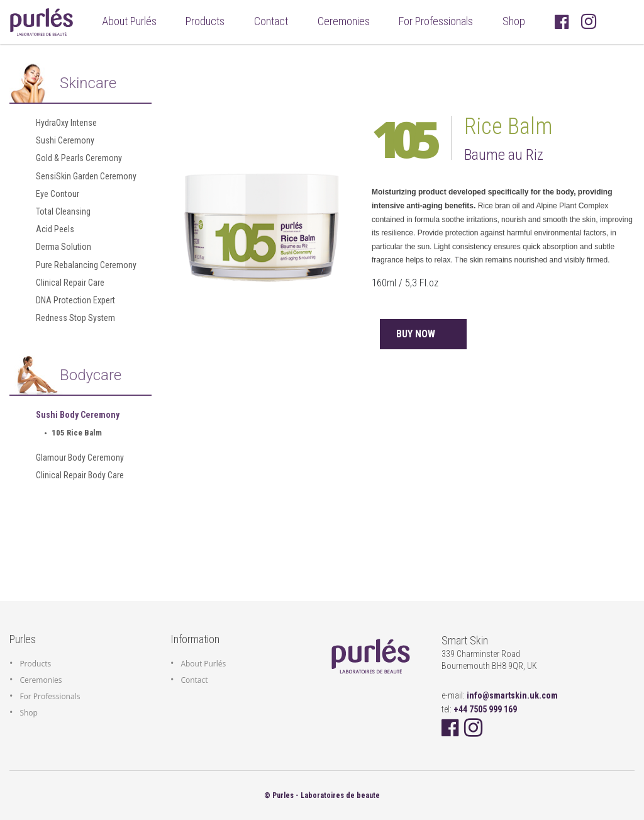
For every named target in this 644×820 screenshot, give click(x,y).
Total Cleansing (63, 211)
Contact (271, 21)
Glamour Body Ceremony (80, 458)
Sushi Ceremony (65, 140)
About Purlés (132, 20)
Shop (514, 21)
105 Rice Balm (77, 433)
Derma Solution (64, 247)
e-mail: (500, 695)
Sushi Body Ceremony (78, 415)
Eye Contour (58, 194)
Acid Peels (55, 229)
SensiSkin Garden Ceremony (86, 176)
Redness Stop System (75, 318)
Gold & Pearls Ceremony (79, 158)
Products (205, 21)
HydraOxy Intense (66, 123)
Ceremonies (344, 21)
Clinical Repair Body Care (80, 475)
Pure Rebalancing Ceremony (86, 265)
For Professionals (436, 21)
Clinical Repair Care (70, 283)
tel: (479, 709)
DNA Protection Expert (75, 300)
